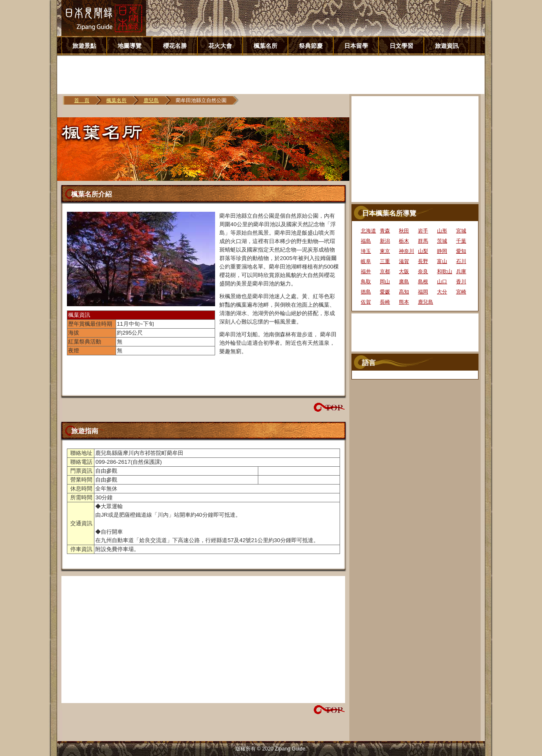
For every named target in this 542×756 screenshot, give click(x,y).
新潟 (385, 241)
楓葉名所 (265, 46)
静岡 (442, 251)
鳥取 (366, 282)
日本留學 (356, 46)
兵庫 (461, 271)
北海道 (368, 231)
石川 (461, 261)
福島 (366, 241)
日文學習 (401, 46)
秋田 (404, 231)
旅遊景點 (84, 46)
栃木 (404, 241)
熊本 (404, 302)
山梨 (423, 251)
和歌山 (445, 271)
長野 (423, 261)
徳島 (366, 292)
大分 (442, 292)
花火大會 (220, 46)
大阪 (404, 271)
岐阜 (366, 261)
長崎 (385, 302)
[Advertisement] (274, 75)
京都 (385, 271)
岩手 (423, 231)
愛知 (461, 251)
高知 (404, 292)
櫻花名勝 (175, 46)
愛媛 (385, 292)
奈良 (423, 271)
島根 (423, 282)
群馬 (423, 241)
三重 (385, 261)
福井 (366, 271)
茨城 (442, 241)
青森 (385, 231)
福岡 (423, 292)
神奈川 (406, 251)
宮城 (461, 231)
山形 (442, 231)
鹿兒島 (151, 100)
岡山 (385, 282)
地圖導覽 (130, 46)
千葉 (461, 241)
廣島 (404, 282)
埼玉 (366, 251)
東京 (385, 251)
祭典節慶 (311, 46)
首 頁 (82, 100)
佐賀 (366, 302)
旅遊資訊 (447, 46)
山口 (442, 282)
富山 (442, 261)
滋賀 (404, 261)
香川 (461, 282)
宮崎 (461, 292)
